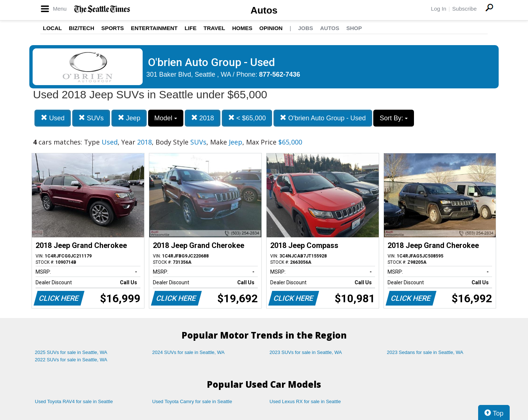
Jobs (306, 28)
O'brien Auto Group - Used (323, 118)
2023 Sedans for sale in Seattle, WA (425, 352)
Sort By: (394, 118)
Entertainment (154, 28)
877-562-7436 (280, 74)
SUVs (91, 118)
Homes (242, 28)
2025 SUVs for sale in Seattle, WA (71, 352)
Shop (354, 28)
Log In (439, 9)
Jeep (129, 118)
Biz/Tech (82, 28)
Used (53, 118)
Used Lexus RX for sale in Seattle (305, 401)
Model (166, 118)
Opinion (271, 28)
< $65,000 (247, 118)
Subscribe (464, 9)
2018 (203, 118)
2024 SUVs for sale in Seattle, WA (188, 352)
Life (190, 28)
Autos (264, 10)
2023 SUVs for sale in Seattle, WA (306, 352)
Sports (113, 28)
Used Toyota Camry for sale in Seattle (192, 401)
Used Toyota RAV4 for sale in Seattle (74, 401)
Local (52, 28)
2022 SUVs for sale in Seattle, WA (71, 360)
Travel (214, 28)
